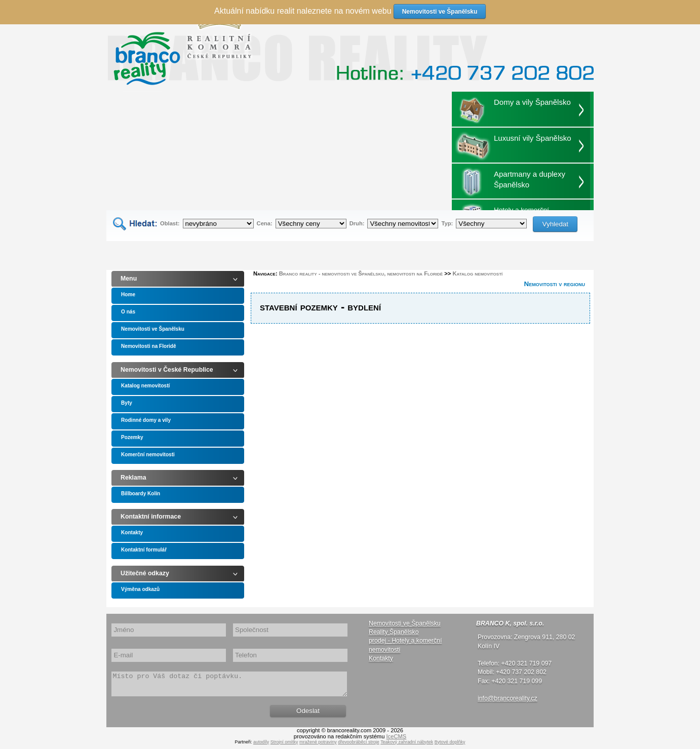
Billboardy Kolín (141, 494)
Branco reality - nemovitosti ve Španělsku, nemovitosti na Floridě (361, 273)
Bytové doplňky (450, 746)
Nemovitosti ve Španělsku (153, 329)
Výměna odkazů (140, 589)
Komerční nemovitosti (148, 455)
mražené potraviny (318, 746)
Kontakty (132, 533)
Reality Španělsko (394, 632)
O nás (128, 312)
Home (128, 294)
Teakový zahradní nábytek (407, 746)
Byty (127, 403)
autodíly (261, 746)
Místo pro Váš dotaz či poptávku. (229, 686)
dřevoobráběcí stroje (359, 746)
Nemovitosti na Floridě (149, 346)
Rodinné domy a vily (146, 420)
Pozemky (132, 437)
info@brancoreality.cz (508, 698)
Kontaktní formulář (144, 550)
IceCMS (397, 741)
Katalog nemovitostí (145, 386)
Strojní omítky (284, 746)
